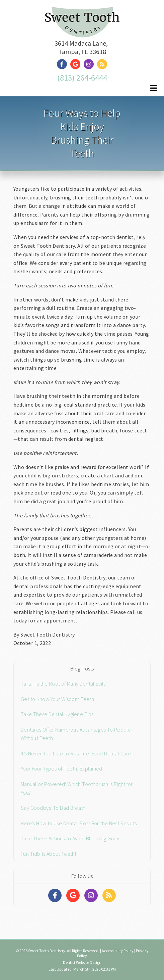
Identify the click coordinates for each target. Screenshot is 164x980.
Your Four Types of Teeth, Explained (61, 768)
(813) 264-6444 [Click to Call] (82, 78)
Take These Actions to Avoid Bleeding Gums (70, 838)
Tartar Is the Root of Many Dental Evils (63, 684)
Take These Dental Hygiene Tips (57, 714)
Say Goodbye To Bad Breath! (54, 808)
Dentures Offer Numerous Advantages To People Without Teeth (76, 734)
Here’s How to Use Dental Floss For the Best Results (79, 823)
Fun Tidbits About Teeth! (49, 854)
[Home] (82, 29)
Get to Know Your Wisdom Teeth (57, 699)
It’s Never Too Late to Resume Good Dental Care (76, 753)
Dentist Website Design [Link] (82, 962)
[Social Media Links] (55, 895)
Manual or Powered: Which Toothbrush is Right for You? (77, 788)
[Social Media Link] (64, 64)
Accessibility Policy (118, 951)
